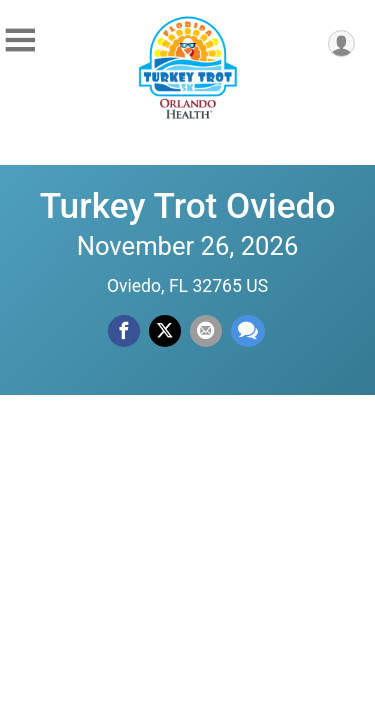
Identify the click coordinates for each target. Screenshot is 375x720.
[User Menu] (341, 43)
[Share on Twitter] (165, 331)
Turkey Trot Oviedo (188, 206)
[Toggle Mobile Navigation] (20, 40)
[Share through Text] (248, 331)
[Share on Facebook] (124, 331)
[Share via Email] (206, 331)
